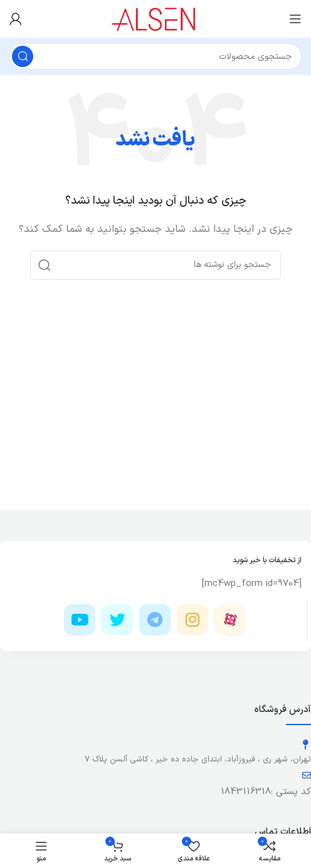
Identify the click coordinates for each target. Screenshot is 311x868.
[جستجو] (155, 56)
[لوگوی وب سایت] (156, 18)
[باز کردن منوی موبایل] (295, 19)
